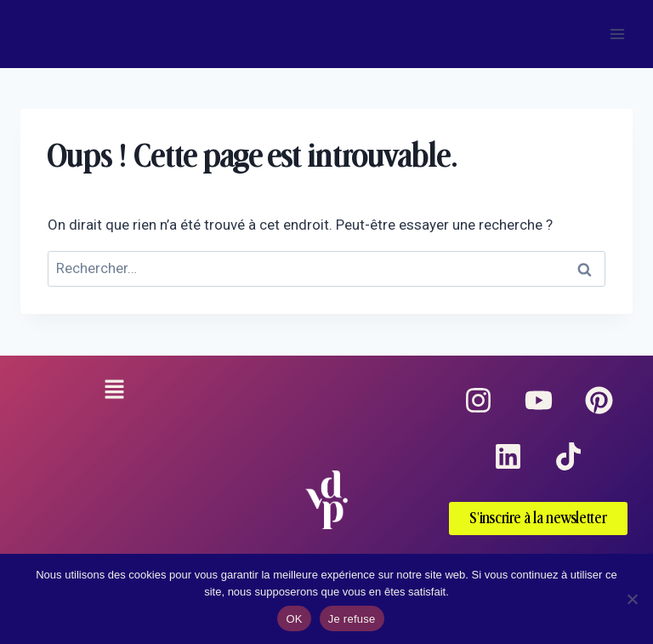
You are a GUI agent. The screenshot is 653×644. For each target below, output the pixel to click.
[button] (114, 391)
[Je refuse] (632, 599)
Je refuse (352, 619)
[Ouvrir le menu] (617, 34)
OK (294, 619)
